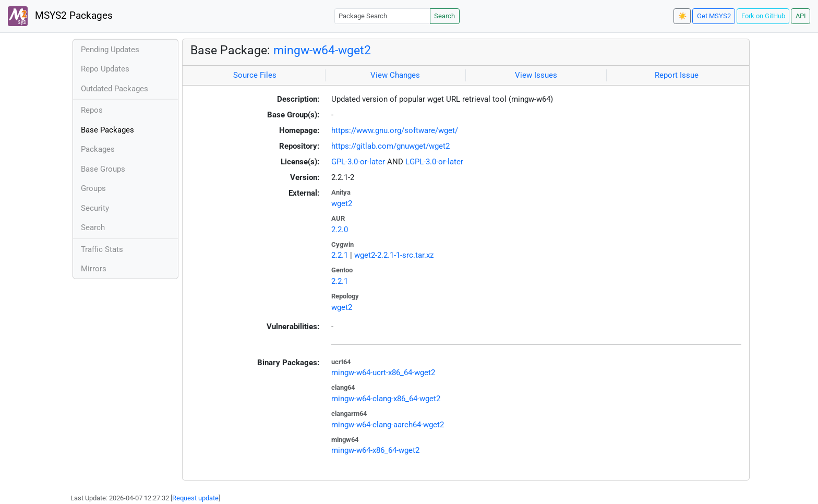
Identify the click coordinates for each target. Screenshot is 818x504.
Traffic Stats (102, 249)
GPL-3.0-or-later (358, 162)
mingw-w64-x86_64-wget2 (375, 450)
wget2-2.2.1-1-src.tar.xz (394, 255)
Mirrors (94, 269)
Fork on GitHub (763, 16)
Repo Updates (105, 69)
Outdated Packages (115, 89)
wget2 (342, 203)
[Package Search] (382, 16)
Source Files (255, 75)
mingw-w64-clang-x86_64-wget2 (386, 399)
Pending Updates (110, 50)
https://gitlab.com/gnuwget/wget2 (390, 146)
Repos (92, 110)
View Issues (536, 75)
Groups (93, 188)
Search (444, 16)
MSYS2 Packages (60, 16)
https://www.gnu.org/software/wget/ (395, 130)
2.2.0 (340, 230)
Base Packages (107, 130)
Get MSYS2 (714, 16)
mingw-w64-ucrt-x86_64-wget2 (383, 373)
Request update (195, 498)
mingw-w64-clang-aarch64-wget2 (388, 425)
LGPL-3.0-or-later (434, 162)
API (801, 16)
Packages (98, 149)
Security (95, 208)
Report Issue (677, 75)
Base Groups (103, 169)
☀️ (682, 16)
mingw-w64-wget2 (322, 50)
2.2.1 (340, 255)
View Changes (395, 75)
